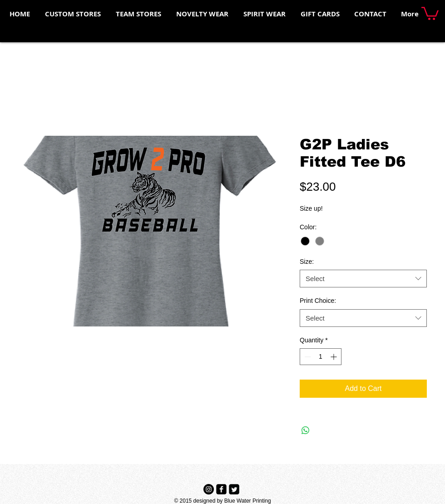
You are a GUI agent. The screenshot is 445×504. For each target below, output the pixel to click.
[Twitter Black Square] (234, 489)
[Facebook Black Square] (221, 489)
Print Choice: (318, 301)
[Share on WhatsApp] (306, 430)
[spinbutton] (321, 357)
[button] (430, 13)
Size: (307, 262)
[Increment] (334, 357)
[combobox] (363, 279)
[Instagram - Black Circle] (209, 489)
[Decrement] (307, 357)
